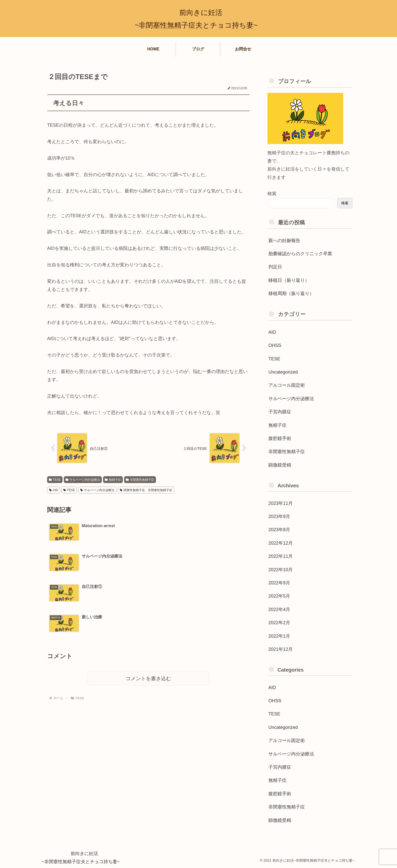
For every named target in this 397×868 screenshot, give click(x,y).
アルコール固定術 (287, 385)
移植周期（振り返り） (291, 293)
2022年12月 (281, 543)
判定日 (275, 267)
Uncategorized (283, 372)
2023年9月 (279, 516)
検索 (272, 194)
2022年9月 (279, 583)
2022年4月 (279, 610)
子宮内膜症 (280, 412)
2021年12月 (281, 649)
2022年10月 (281, 570)
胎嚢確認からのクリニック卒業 (300, 254)
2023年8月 (279, 530)
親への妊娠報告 (284, 241)
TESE (55, 480)
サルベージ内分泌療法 (83, 480)
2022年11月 (281, 556)
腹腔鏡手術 (280, 438)
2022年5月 (279, 596)
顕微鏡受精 (280, 465)
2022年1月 (279, 636)
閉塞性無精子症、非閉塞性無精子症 (146, 490)
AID (54, 490)
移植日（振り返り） (289, 280)
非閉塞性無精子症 (140, 480)
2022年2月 (279, 623)
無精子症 (113, 480)
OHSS (275, 345)
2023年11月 (281, 503)
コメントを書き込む (148, 618)
